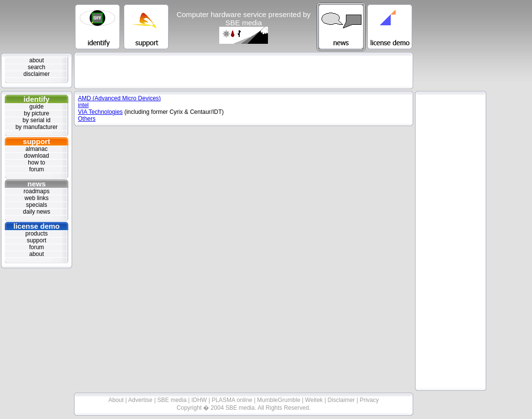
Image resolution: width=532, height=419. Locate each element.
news (37, 184)
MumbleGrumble (280, 400)
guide (36, 107)
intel (83, 105)
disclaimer (37, 74)
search (37, 67)
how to (36, 163)
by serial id (36, 120)
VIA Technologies (100, 112)
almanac (36, 149)
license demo (36, 226)
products (37, 234)
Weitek (315, 400)
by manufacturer (37, 127)
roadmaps (36, 191)
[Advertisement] (244, 71)
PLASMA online (233, 400)
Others (87, 119)
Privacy (369, 400)
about (37, 60)
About (117, 400)
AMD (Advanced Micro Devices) (119, 98)
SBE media (173, 400)
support (37, 141)
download (36, 156)
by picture (37, 113)
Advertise (141, 400)
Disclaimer (342, 400)
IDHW (200, 400)
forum (37, 169)
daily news (37, 212)
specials (36, 205)
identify (36, 99)
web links (36, 198)
